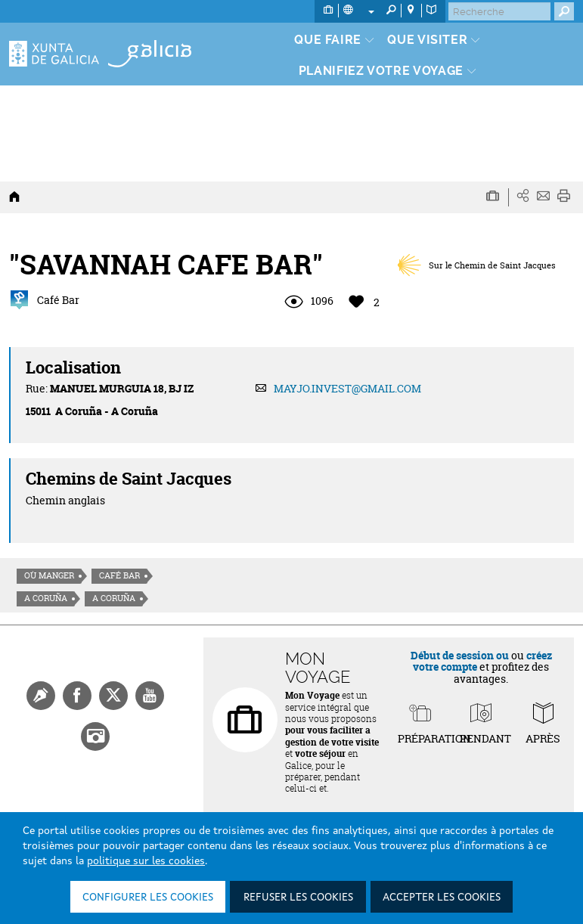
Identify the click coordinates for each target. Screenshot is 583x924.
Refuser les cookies (298, 898)
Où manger (49, 575)
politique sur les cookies (146, 861)
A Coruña (46, 598)
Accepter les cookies (442, 898)
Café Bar (119, 575)
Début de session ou (460, 655)
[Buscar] (499, 11)
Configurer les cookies (148, 898)
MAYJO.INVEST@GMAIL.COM (347, 388)
